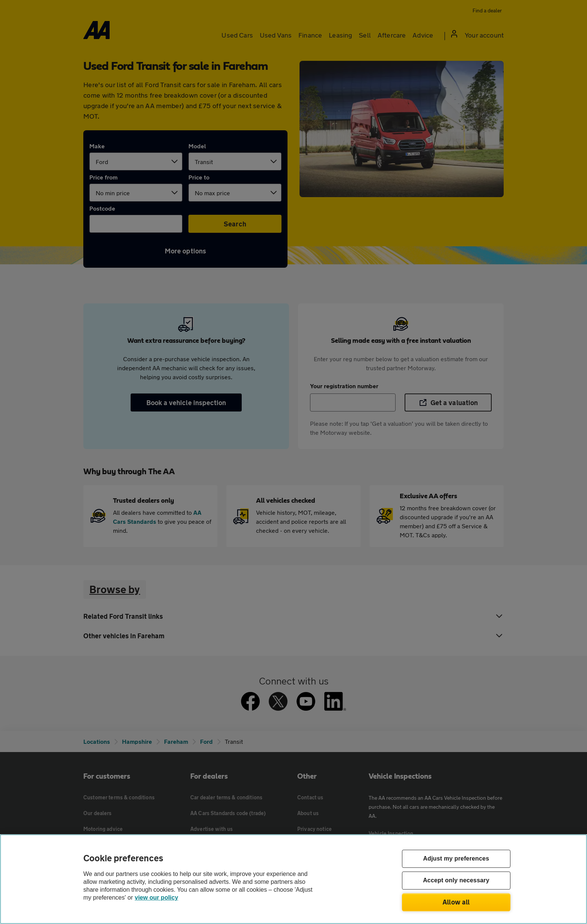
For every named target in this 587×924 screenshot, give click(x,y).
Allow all (456, 902)
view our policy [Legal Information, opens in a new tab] (157, 898)
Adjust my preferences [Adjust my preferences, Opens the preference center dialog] (456, 859)
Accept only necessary (456, 881)
